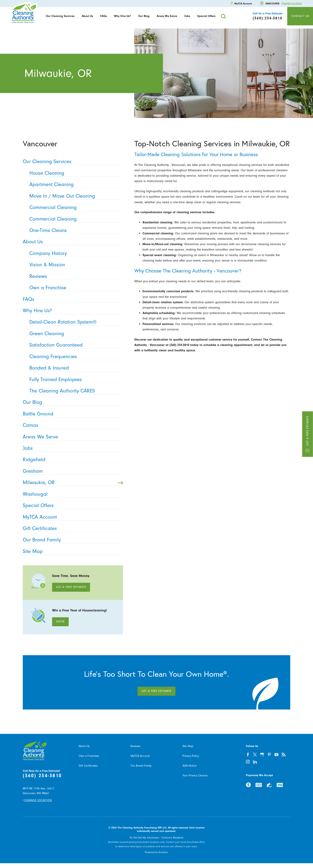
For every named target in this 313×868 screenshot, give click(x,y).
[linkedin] (255, 762)
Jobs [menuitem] (71, 448)
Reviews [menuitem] (75, 276)
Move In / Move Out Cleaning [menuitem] (75, 196)
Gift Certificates (88, 766)
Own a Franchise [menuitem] (75, 288)
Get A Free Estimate (71, 587)
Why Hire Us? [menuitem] (71, 311)
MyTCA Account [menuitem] (71, 517)
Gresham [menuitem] (71, 471)
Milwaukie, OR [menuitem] (73, 483)
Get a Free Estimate (308, 434)
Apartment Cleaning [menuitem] (75, 185)
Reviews (135, 746)
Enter (60, 622)
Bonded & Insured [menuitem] (75, 368)
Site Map (188, 746)
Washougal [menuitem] (71, 494)
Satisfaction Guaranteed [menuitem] (75, 345)
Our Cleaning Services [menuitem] (71, 162)
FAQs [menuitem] (71, 299)
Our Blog (144, 16)
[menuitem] (60, 16)
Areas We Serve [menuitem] (71, 437)
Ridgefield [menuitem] (71, 460)
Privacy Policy (191, 756)
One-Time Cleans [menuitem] (75, 230)
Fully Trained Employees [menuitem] (75, 380)
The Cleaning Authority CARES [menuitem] (75, 391)
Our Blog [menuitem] (71, 402)
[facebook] (248, 755)
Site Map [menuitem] (71, 551)
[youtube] (276, 755)
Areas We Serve (167, 16)
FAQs (104, 16)
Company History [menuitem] (75, 253)
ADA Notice (190, 766)
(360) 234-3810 (42, 775)
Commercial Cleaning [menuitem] (75, 208)
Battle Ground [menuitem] (71, 414)
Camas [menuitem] (71, 425)
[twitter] (255, 755)
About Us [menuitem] (71, 242)
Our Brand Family (141, 766)
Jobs (187, 16)
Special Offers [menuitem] (71, 506)
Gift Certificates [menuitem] (71, 529)
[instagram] (248, 762)
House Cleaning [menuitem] (75, 173)
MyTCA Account (140, 756)
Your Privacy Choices (195, 775)
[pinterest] (269, 755)
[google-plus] (262, 755)
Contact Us (300, 16)
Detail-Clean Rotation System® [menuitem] (75, 322)
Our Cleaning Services (60, 16)
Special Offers (206, 16)
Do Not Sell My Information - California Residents (156, 838)
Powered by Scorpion (156, 852)
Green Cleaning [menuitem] (75, 334)
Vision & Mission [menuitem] (75, 265)
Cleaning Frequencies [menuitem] (75, 357)
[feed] (284, 755)
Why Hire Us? (122, 16)
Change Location (292, 3)
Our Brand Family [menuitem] (71, 540)
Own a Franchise (89, 756)
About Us (87, 16)
